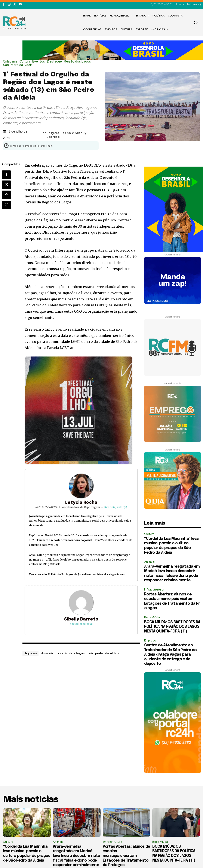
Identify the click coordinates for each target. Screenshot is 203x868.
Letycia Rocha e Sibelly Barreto (67, 135)
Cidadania (11, 62)
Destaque (56, 62)
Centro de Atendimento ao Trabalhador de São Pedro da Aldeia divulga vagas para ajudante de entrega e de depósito (170, 655)
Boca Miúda (152, 617)
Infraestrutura (154, 590)
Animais (149, 562)
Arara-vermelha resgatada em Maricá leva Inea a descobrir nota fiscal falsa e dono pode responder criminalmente (76, 856)
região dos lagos (71, 653)
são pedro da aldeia (104, 653)
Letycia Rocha (81, 503)
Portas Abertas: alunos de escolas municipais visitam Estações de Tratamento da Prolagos (126, 856)
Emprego (150, 641)
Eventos (40, 62)
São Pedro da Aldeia (19, 65)
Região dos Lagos (79, 62)
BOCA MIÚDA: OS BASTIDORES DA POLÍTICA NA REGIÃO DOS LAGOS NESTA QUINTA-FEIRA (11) (172, 627)
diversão (48, 653)
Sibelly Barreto (81, 619)
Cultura (26, 62)
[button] (196, 22)
